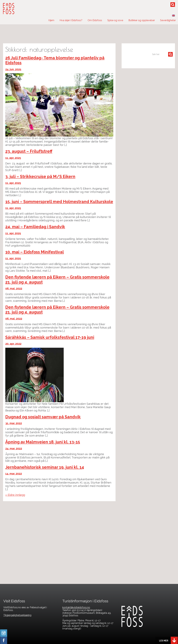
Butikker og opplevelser (142, 20)
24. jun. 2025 (13, 69)
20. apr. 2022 (13, 344)
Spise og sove (115, 20)
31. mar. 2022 (14, 423)
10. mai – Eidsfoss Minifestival (35, 252)
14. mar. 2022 (14, 474)
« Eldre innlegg (15, 495)
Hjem (51, 20)
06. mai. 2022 (14, 288)
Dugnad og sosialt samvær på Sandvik (43, 417)
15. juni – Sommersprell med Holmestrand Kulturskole (59, 202)
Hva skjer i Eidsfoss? (71, 20)
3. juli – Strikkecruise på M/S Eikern (40, 177)
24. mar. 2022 (14, 448)
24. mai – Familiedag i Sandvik (35, 227)
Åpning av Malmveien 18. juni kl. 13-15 (43, 442)
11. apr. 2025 (13, 158)
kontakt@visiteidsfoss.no (76, 607)
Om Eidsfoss (95, 20)
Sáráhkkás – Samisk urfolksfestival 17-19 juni (50, 337)
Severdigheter (168, 20)
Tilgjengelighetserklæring (17, 615)
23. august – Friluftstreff (29, 151)
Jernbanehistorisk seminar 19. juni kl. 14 (45, 467)
